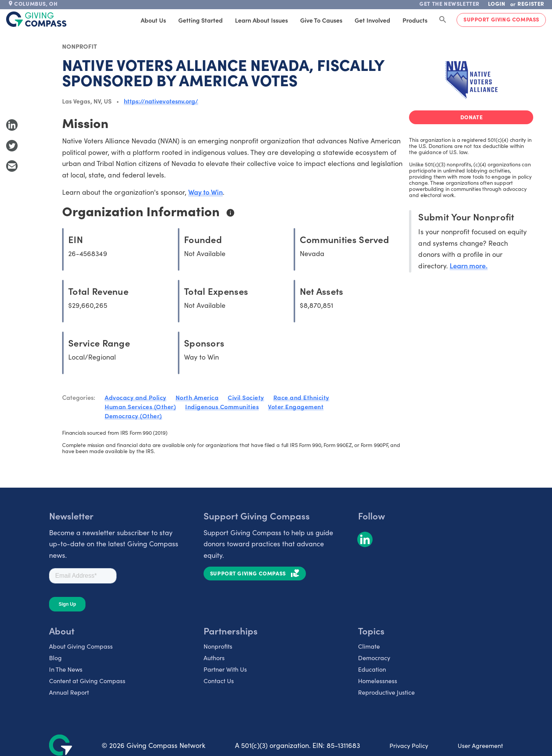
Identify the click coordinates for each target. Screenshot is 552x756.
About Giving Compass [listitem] (81, 646)
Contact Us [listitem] (219, 680)
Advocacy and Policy (136, 397)
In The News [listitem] (66, 669)
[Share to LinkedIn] (12, 125)
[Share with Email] (12, 166)
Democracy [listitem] (374, 657)
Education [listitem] (372, 669)
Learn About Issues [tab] (261, 20)
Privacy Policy (409, 745)
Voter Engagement (296, 406)
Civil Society (246, 397)
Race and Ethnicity (301, 397)
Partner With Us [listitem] (225, 669)
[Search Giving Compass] (443, 20)
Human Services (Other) (140, 406)
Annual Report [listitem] (69, 692)
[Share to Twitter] (12, 146)
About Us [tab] (153, 20)
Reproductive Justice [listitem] (386, 692)
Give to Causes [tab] (321, 20)
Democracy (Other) (133, 416)
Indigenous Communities (222, 406)
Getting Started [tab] (200, 20)
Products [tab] (415, 20)
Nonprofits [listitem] (218, 646)
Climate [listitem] (369, 646)
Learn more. (469, 265)
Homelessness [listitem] (378, 680)
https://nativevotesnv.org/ (161, 101)
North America (197, 397)
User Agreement (480, 745)
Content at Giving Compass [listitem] (87, 680)
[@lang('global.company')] (36, 19)
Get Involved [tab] (372, 20)
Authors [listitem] (214, 657)
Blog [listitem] (55, 657)
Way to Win (205, 192)
